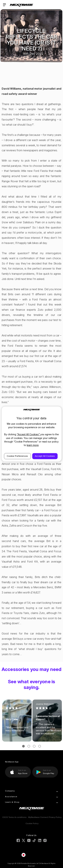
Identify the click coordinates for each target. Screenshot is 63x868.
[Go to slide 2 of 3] (29, 746)
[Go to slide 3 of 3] (34, 746)
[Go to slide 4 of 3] (40, 746)
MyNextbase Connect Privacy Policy (45, 817)
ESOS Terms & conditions (15, 817)
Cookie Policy (32, 823)
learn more (33, 445)
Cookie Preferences (17, 456)
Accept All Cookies (45, 456)
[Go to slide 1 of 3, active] (23, 746)
